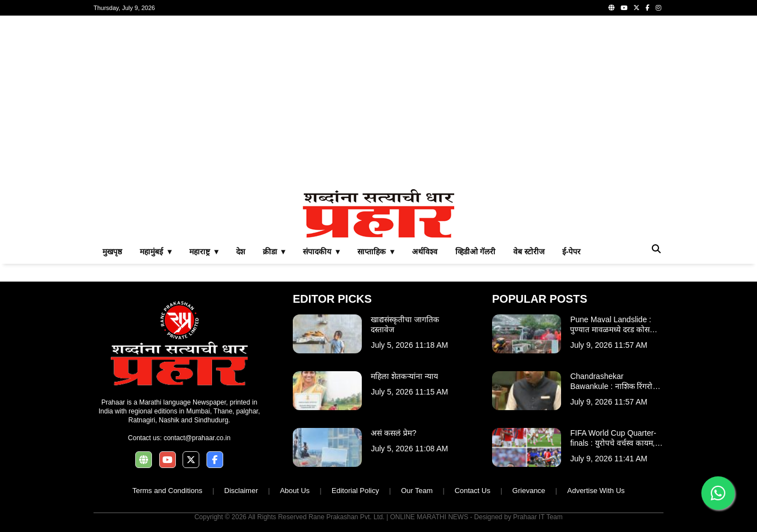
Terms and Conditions (168, 491)
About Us (295, 491)
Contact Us (473, 491)
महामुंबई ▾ (156, 252)
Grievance (529, 491)
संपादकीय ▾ (321, 252)
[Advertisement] (378, 102)
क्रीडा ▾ (274, 252)
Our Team (417, 491)
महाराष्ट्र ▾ (204, 252)
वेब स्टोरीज (529, 252)
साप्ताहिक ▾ (376, 252)
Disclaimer (241, 491)
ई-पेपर (572, 252)
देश (240, 252)
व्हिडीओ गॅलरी (475, 252)
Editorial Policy (355, 491)
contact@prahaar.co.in (197, 438)
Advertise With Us (596, 491)
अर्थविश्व (425, 252)
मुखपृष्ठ (112, 252)
